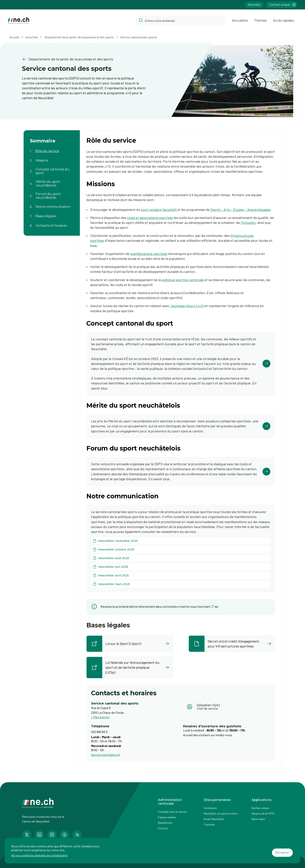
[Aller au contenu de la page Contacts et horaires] (52, 223)
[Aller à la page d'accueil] (18, 21)
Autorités (32, 37)
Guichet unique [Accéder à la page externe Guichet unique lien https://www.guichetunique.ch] (283, 5)
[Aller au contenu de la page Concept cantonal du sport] (52, 169)
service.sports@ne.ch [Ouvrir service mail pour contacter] (106, 755)
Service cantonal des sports (139, 37)
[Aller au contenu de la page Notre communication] (52, 204)
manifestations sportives (149, 254)
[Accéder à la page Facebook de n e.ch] (65, 835)
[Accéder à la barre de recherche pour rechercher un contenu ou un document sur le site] (181, 20)
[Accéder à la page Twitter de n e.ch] (27, 835)
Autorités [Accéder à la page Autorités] (254, 5)
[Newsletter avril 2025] (181, 575)
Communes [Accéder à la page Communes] (210, 808)
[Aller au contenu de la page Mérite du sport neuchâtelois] (52, 181)
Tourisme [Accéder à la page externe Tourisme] (209, 824)
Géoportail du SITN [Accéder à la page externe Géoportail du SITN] (263, 813)
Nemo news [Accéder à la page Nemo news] (258, 819)
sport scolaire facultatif (159, 210)
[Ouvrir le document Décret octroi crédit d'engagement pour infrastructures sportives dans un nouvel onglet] (232, 644)
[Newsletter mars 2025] (181, 584)
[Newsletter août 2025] (181, 558)
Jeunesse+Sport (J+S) (187, 306)
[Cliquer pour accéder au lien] (181, 364)
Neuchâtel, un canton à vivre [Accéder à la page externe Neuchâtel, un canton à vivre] (221, 813)
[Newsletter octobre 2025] (181, 549)
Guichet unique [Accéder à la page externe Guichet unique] (260, 808)
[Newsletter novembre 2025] (181, 541)
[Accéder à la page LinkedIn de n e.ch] (39, 835)
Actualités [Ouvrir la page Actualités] (240, 21)
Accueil (14, 37)
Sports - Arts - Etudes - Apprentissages (240, 210)
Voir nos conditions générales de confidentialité (39, 855)
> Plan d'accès (100, 717)
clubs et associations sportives (150, 218)
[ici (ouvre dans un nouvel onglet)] (215, 606)
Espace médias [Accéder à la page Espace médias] (167, 817)
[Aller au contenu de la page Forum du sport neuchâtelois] (52, 193)
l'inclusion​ (248, 223)
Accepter (282, 853)
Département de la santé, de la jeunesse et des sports (79, 37)
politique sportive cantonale (183, 280)
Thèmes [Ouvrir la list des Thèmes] (260, 21)
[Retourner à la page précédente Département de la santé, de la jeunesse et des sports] (84, 59)
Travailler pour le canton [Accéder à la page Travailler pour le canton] (172, 812)
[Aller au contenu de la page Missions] (52, 158)
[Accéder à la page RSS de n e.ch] (77, 835)
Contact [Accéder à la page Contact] (163, 828)
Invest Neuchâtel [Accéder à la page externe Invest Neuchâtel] (214, 819)
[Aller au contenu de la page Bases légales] (52, 214)
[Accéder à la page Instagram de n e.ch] (52, 835)
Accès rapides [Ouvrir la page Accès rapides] (283, 21)
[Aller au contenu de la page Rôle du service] (52, 149)
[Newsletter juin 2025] (181, 567)
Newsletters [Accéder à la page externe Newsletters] (165, 823)
